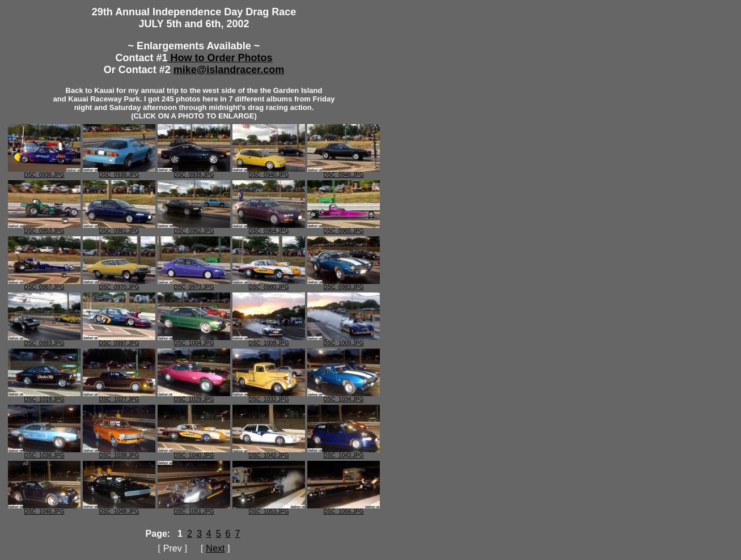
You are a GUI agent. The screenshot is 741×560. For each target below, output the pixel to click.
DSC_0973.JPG (194, 285)
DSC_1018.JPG (44, 397)
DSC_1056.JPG (344, 509)
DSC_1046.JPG (44, 509)
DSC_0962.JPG (194, 228)
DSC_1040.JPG (194, 453)
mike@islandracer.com (229, 70)
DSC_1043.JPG (344, 453)
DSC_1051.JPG (194, 509)
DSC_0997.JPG (119, 341)
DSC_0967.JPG (44, 285)
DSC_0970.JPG (119, 285)
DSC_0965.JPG (344, 228)
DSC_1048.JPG (119, 509)
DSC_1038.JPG (119, 453)
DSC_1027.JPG (119, 397)
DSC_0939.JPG (194, 172)
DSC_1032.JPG (269, 397)
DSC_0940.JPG (269, 172)
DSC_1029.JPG (194, 397)
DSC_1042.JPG (269, 453)
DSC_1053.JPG (269, 509)
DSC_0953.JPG (44, 228)
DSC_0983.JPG (344, 285)
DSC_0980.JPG (269, 285)
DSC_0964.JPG (269, 228)
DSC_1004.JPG (194, 341)
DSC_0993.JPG (44, 341)
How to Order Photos (220, 58)
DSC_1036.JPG (44, 453)
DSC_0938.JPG (119, 172)
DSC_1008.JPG (269, 341)
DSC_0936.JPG (44, 172)
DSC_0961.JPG (119, 228)
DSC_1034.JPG (344, 397)
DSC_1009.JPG (344, 341)
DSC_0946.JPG (344, 172)
